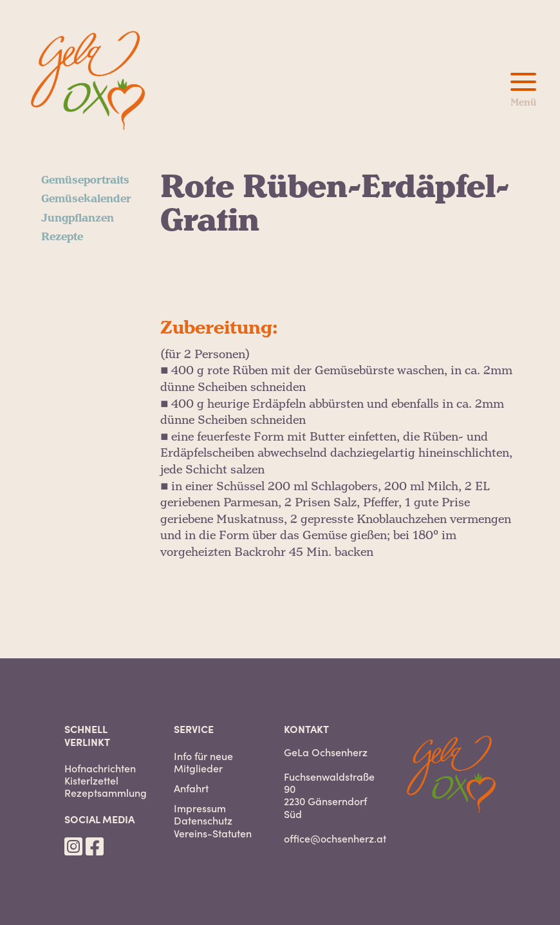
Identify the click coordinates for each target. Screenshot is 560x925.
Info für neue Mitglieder (203, 762)
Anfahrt (191, 788)
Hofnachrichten (100, 768)
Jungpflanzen (78, 218)
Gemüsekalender (86, 199)
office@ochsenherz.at (335, 838)
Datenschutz (203, 820)
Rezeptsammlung (106, 793)
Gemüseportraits (85, 180)
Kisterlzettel (91, 780)
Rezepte (62, 237)
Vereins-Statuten (213, 833)
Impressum (200, 808)
